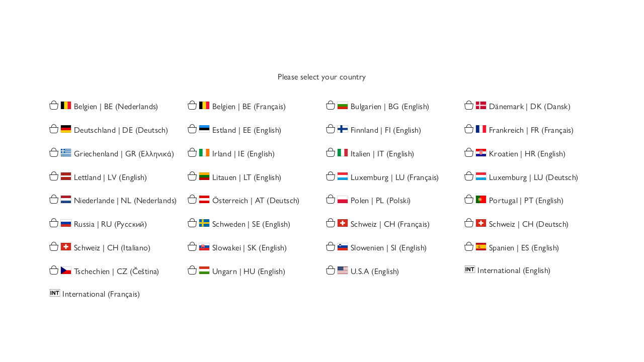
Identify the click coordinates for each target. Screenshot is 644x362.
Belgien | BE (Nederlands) (116, 107)
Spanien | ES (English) (524, 248)
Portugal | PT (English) (526, 201)
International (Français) (101, 294)
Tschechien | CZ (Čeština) (117, 271)
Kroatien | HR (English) (527, 154)
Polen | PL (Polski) (381, 201)
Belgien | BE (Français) (249, 107)
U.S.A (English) (375, 271)
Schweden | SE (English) (251, 224)
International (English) (514, 270)
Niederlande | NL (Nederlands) (126, 201)
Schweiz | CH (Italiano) (112, 248)
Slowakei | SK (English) (250, 248)
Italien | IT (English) (383, 154)
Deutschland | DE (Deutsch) (121, 130)
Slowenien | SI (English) (389, 248)
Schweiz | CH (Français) (390, 224)
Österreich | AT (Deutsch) (256, 201)
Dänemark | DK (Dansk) (530, 107)
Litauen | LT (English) (247, 177)
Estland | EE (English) (247, 130)
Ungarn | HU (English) (249, 271)
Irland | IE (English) (244, 154)
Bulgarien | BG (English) (390, 107)
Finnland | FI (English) (386, 130)
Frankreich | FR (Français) (531, 130)
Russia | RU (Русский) (110, 224)
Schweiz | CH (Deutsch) (529, 224)
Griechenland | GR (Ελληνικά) (124, 154)
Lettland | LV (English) (110, 177)
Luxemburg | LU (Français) (395, 177)
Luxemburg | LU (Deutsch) (534, 177)
